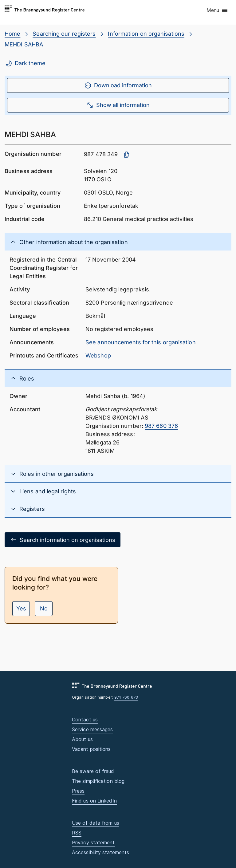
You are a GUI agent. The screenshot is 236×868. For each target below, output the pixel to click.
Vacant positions (91, 749)
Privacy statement (93, 842)
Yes (21, 608)
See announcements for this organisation (141, 342)
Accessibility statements (100, 852)
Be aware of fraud (93, 771)
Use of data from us (96, 823)
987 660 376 (161, 426)
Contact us (85, 720)
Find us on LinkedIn (94, 801)
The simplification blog (98, 781)
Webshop (98, 355)
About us (82, 739)
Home (12, 34)
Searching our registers (64, 34)
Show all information (118, 105)
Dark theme (25, 63)
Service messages (92, 729)
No (44, 608)
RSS (77, 833)
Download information (118, 85)
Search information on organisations (63, 540)
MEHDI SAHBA (24, 44)
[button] (217, 11)
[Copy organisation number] (127, 155)
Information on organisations (146, 34)
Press (78, 791)
